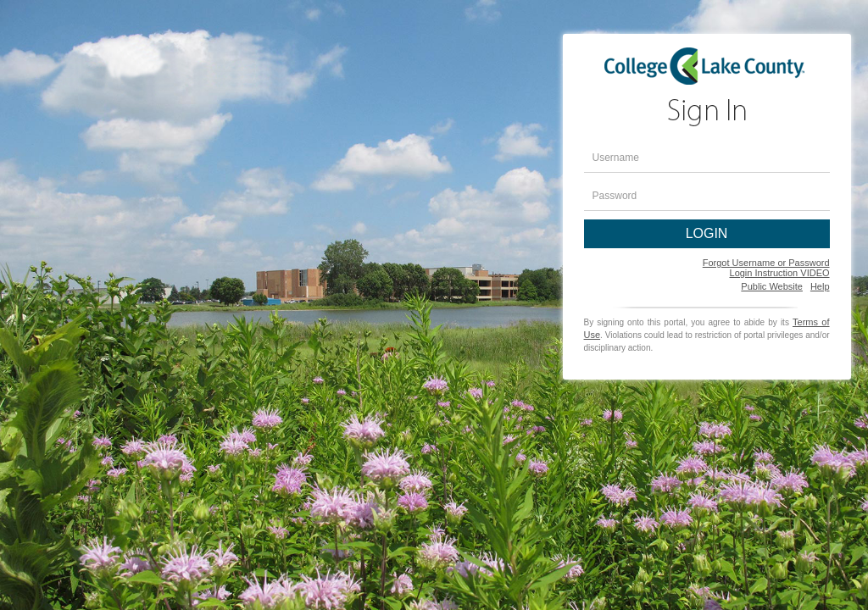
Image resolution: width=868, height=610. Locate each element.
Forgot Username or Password (766, 263)
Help (820, 286)
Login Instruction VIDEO (780, 273)
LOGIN (707, 233)
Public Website (772, 286)
